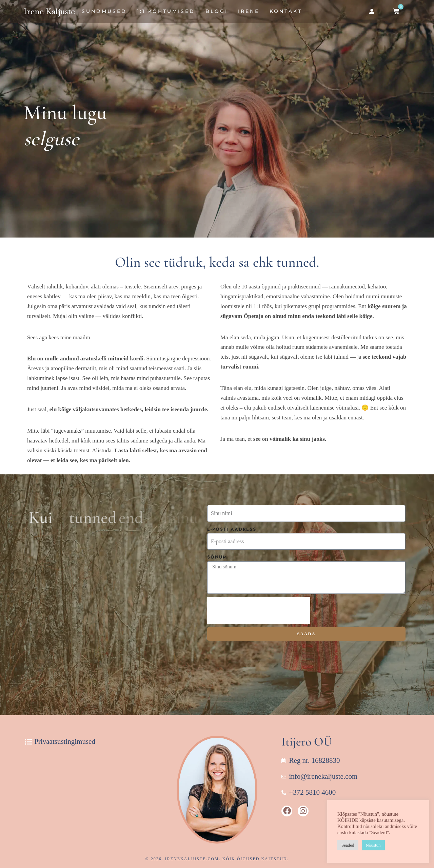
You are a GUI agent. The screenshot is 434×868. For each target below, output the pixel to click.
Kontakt (286, 11)
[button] (372, 11)
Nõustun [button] (373, 845)
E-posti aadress (232, 529)
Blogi (217, 11)
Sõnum (217, 557)
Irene (249, 11)
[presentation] (259, 610)
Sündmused (104, 11)
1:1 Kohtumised (166, 11)
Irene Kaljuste (49, 11)
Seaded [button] (348, 845)
